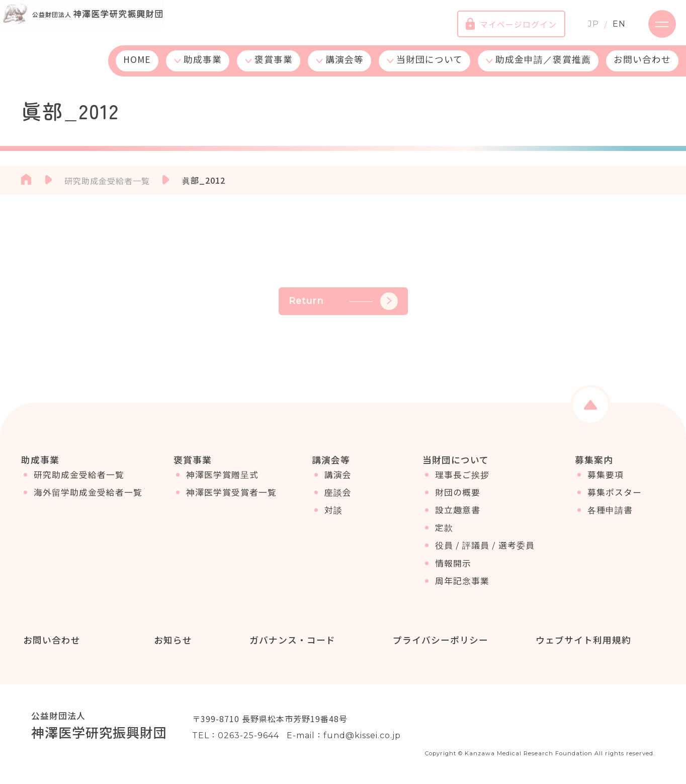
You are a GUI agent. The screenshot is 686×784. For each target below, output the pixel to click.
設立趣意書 (458, 516)
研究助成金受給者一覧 (79, 481)
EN (612, 27)
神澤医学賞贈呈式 (222, 481)
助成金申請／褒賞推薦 (543, 67)
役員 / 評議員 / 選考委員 (485, 551)
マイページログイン (504, 28)
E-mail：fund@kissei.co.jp (344, 736)
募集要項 (606, 481)
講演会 (338, 481)
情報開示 (453, 569)
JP (586, 27)
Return (343, 301)
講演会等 (345, 67)
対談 (333, 516)
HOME (137, 67)
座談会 (338, 498)
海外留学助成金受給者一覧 (88, 498)
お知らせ (171, 640)
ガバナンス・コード (290, 640)
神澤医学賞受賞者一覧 (231, 498)
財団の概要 (458, 498)
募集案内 (594, 459)
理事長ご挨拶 (462, 481)
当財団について (430, 67)
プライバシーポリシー (439, 640)
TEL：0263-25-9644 (236, 736)
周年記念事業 (462, 587)
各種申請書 (610, 516)
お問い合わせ (642, 67)
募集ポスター (615, 498)
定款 (444, 533)
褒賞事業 (274, 67)
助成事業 (203, 67)
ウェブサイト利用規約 (581, 640)
